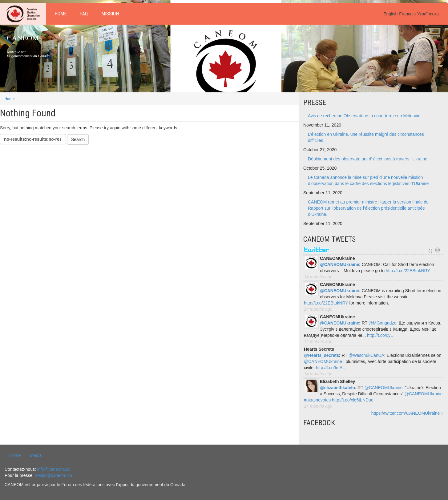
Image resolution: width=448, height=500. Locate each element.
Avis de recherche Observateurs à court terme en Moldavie (364, 116)
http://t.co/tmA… (331, 368)
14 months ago (318, 277)
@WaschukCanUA (366, 355)
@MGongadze (382, 323)
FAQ (84, 14)
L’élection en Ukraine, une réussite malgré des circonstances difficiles (366, 137)
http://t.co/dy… (381, 335)
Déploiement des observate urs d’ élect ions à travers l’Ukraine (368, 159)
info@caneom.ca (53, 469)
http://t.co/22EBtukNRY (408, 271)
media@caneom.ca (53, 475)
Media (36, 455)
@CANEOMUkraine (339, 264)
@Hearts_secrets (321, 355)
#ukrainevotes (317, 400)
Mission (110, 14)
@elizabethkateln (337, 388)
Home (61, 14)
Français (407, 14)
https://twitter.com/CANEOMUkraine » (407, 413)
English (390, 14)
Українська (428, 14)
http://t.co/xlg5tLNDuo (353, 400)
